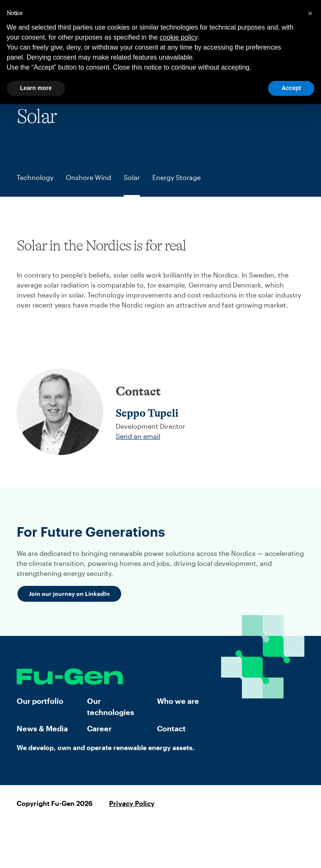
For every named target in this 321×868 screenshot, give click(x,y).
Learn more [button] (36, 88)
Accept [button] (291, 88)
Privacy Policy (132, 803)
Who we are (178, 701)
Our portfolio (40, 701)
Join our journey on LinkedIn (69, 594)
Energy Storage (177, 177)
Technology (35, 177)
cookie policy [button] (178, 37)
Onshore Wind (88, 177)
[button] (310, 13)
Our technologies (111, 707)
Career (99, 728)
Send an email (138, 436)
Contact (171, 728)
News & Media (42, 728)
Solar (132, 177)
